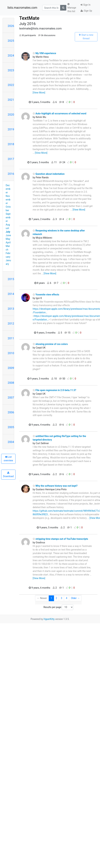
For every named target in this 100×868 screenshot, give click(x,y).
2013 (11, 309)
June (8, 235)
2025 (11, 41)
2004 (11, 442)
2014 (11, 294)
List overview (8, 459)
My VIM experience (44, 53)
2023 (11, 70)
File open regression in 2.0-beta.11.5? (54, 390)
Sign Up (86, 11)
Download (8, 475)
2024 (11, 55)
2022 (11, 85)
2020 (11, 115)
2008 (11, 383)
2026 (11, 26)
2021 (11, 100)
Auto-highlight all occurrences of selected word (60, 113)
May (8, 239)
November (8, 200)
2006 (11, 412)
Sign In (86, 5)
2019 (11, 129)
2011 (11, 338)
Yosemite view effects (46, 295)
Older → (75, 598)
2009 (11, 368)
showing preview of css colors (50, 344)
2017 (11, 159)
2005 (11, 427)
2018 (11, 144)
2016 (11, 174)
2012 (11, 323)
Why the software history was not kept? (55, 486)
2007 (11, 398)
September (8, 217)
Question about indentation (49, 174)
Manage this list (72, 8)
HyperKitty (49, 619)
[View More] (39, 93)
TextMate (29, 18)
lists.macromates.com (22, 8)
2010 (11, 353)
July (8, 232)
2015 (11, 279)
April (8, 242)
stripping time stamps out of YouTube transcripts (60, 539)
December (8, 189)
